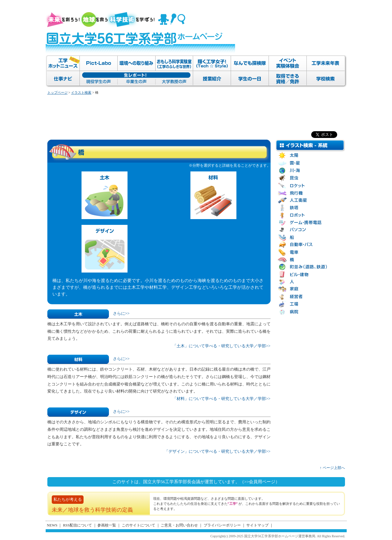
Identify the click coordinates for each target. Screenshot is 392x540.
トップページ (57, 92)
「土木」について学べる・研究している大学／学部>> (222, 346)
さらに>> (121, 313)
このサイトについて (139, 525)
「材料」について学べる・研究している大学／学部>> (222, 399)
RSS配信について (77, 525)
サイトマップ (257, 525)
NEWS (52, 525)
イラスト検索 (81, 92)
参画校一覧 (107, 525)
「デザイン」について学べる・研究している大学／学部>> (217, 451)
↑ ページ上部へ (332, 468)
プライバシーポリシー (222, 525)
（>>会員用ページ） (260, 482)
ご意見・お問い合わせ (179, 525)
